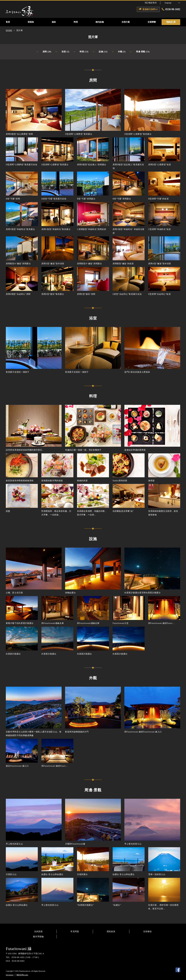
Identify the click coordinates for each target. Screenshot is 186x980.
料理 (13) (81, 52)
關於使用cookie (22, 975)
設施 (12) (100, 52)
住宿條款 (148, 932)
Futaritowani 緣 (19, 949)
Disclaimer (10, 975)
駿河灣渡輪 (39, 937)
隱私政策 (111, 932)
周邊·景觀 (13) (140, 52)
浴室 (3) (62, 52)
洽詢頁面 (38, 932)
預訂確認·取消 (151, 3)
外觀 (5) (119, 52)
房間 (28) (44, 52)
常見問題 (75, 932)
